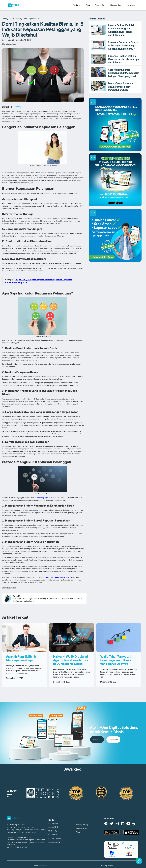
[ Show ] (17, 107)
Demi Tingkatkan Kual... (32, 19)
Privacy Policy (107, 866)
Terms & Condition (41, 866)
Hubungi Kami (82, 828)
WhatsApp (97, 740)
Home (4, 19)
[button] (77, 5)
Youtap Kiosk (53, 835)
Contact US (113, 740)
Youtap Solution (54, 838)
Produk (52, 820)
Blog (11, 19)
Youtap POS (53, 823)
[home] (39, 5)
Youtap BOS (53, 827)
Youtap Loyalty (54, 842)
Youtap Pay (53, 831)
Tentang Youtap (82, 825)
